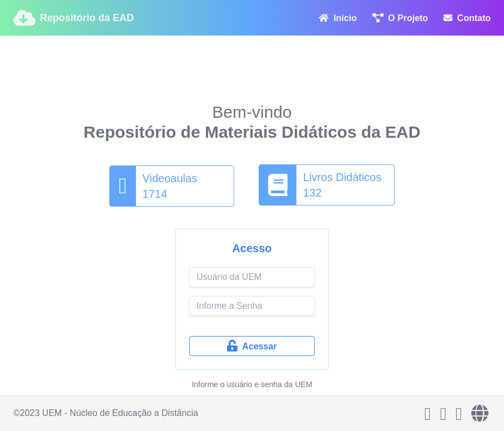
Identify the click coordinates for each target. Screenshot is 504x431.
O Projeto (400, 18)
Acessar (252, 346)
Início (337, 18)
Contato (467, 18)
